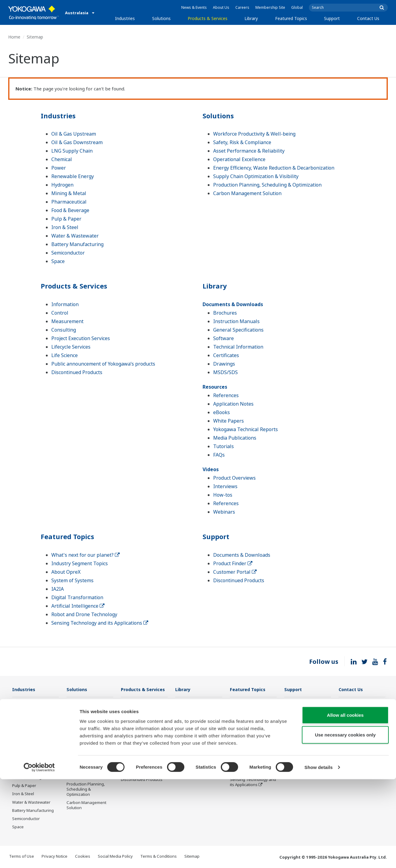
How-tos (223, 495)
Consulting (64, 330)
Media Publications (235, 438)
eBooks (222, 412)
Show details (319, 856)
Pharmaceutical (69, 202)
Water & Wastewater (75, 236)
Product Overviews (234, 478)
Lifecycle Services (71, 347)
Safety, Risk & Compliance (242, 142)
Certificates (226, 355)
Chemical (62, 159)
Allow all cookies (345, 804)
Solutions (161, 18)
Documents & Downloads (233, 304)
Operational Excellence (239, 159)
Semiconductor (68, 253)
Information (65, 304)
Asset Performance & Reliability (249, 151)
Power (59, 168)
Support (332, 18)
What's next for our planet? (85, 555)
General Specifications (238, 330)
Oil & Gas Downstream (77, 142)
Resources (215, 387)
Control (60, 313)
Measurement (67, 321)
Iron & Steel (65, 227)
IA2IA (58, 589)
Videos (211, 469)
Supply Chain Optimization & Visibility (256, 176)
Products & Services (208, 18)
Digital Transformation (77, 597)
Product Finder (233, 563)
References (226, 395)
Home (14, 37)
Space (58, 261)
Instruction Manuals (236, 321)
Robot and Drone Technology (84, 614)
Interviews (225, 486)
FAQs (219, 455)
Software (224, 338)
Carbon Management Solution (247, 193)
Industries (125, 18)
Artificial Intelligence (78, 606)
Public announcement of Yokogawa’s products (103, 364)
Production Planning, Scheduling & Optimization (267, 185)
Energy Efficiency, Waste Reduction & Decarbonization (274, 168)
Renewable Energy (73, 176)
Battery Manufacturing (77, 244)
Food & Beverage (70, 210)
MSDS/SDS (225, 372)
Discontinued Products (77, 372)
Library (251, 18)
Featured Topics (291, 18)
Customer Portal (235, 572)
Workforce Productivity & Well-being (254, 134)
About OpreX (66, 572)
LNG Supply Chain (72, 151)
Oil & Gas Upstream (74, 134)
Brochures (225, 313)
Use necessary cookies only (345, 824)
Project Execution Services (81, 338)
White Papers (229, 421)
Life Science (65, 355)
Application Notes (233, 404)
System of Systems (72, 580)
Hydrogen (62, 185)
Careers (242, 7)
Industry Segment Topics (80, 563)
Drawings (224, 364)
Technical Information (238, 347)
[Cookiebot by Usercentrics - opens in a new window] (39, 856)
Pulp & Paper (66, 219)
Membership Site (270, 7)
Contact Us (368, 18)
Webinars (224, 512)
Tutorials (224, 446)
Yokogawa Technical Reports (246, 429)
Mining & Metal (69, 193)
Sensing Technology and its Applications (100, 623)
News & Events (194, 7)
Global (297, 7)
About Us (221, 7)
